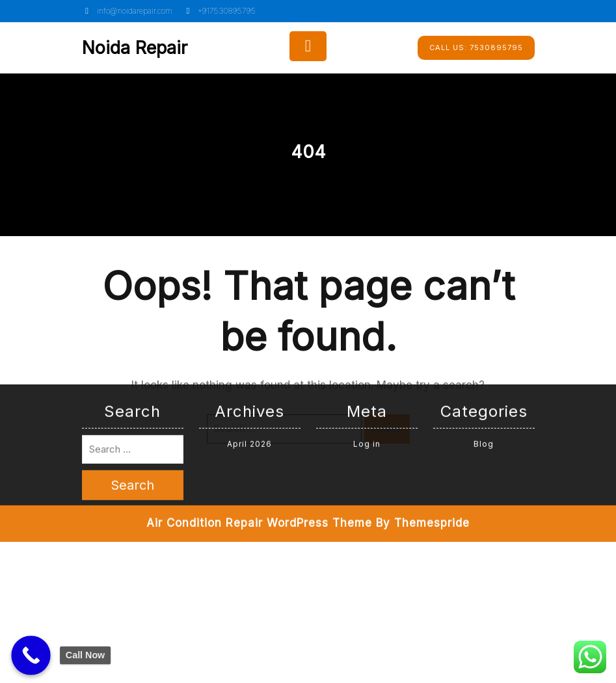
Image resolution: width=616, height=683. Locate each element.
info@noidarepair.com (127, 11)
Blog (484, 311)
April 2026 (249, 311)
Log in (367, 311)
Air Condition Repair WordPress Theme (259, 390)
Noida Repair (135, 48)
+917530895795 (219, 11)
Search (387, 428)
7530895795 (476, 47)
